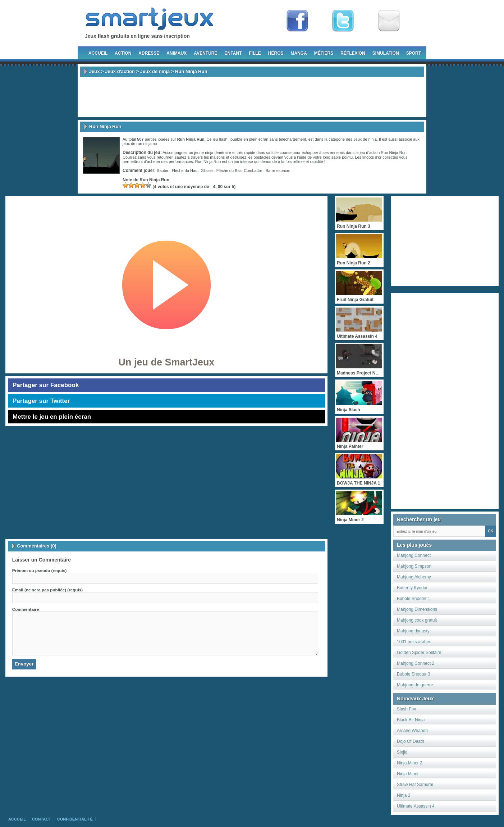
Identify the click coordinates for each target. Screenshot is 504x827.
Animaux (177, 53)
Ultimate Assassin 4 (416, 806)
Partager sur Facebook (46, 385)
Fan (297, 21)
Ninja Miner (408, 774)
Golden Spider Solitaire (419, 653)
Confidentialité (75, 819)
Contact (42, 819)
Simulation (386, 53)
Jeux (95, 71)
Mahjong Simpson (414, 566)
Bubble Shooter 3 (414, 674)
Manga (299, 53)
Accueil (98, 53)
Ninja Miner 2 (410, 763)
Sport (414, 53)
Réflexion (353, 53)
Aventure (205, 53)
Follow (343, 21)
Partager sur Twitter (41, 401)
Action (123, 53)
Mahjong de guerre (415, 685)
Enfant (233, 53)
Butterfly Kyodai (412, 588)
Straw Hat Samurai (415, 785)
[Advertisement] (252, 97)
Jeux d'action (120, 71)
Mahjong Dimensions (417, 609)
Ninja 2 (404, 795)
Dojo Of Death (411, 741)
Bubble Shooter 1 (414, 599)
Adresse (149, 53)
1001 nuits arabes (414, 642)
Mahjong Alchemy (414, 577)
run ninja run (148, 144)
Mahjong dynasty (413, 631)
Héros (276, 53)
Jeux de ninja (155, 71)
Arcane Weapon (412, 731)
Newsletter (389, 21)
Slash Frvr (407, 709)
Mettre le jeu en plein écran (52, 417)
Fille (255, 53)
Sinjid (402, 752)
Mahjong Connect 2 (416, 663)
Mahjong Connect (414, 555)
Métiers (324, 53)
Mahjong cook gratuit (417, 620)
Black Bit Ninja (411, 720)
